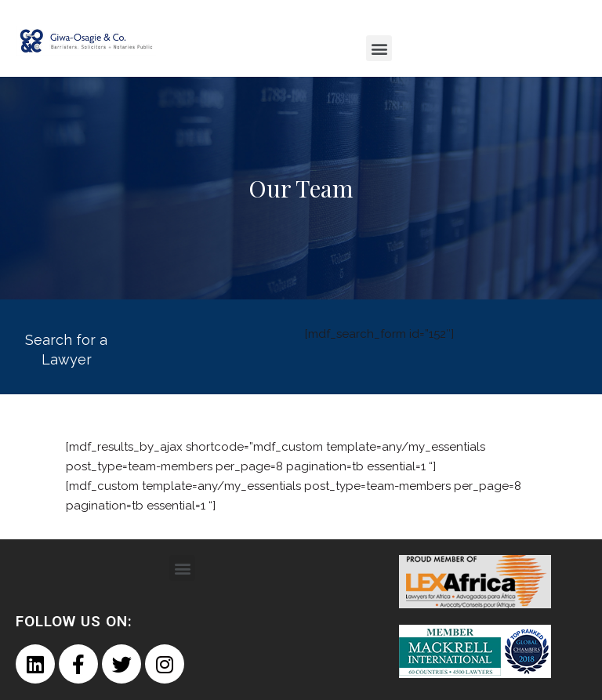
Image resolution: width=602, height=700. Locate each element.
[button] (379, 48)
